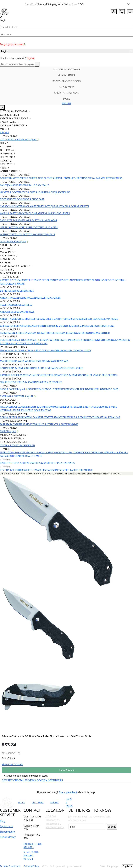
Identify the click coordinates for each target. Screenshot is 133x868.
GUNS (21, 803)
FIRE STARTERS (47, 417)
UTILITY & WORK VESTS (13, 227)
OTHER (106, 333)
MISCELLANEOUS (84, 470)
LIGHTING (45, 410)
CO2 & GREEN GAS (48, 319)
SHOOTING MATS (93, 333)
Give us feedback (68, 792)
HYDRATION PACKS (62, 389)
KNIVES (54, 803)
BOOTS (4, 199)
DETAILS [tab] (21, 780)
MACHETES (6, 361)
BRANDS (66, 103)
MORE (67, 99)
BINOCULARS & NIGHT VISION (45, 452)
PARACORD (13, 424)
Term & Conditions (10, 866)
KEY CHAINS (7, 470)
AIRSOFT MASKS (16, 284)
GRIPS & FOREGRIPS (11, 326)
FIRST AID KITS (27, 424)
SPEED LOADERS (94, 319)
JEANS (10, 185)
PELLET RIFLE (25, 305)
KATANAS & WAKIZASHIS (25, 361)
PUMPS (18, 410)
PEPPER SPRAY (53, 375)
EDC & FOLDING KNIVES (89, 340)
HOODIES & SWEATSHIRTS (96, 178)
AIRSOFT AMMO (9, 319)
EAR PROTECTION (51, 333)
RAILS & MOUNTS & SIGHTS (64, 326)
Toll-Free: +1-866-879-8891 (33, 846)
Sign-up (31, 58)
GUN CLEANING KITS (72, 333)
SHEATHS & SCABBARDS (28, 382)
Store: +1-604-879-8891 (31, 854)
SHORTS (18, 185)
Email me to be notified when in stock (26, 776)
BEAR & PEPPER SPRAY (12, 417)
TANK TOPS (16, 178)
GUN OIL (36, 333)
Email (28, 859)
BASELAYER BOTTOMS (31, 220)
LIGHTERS (19, 470)
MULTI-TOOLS (20, 343)
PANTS (4, 185)
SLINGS (84, 326)
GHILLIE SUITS (43, 424)
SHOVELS (15, 407)
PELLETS (34, 319)
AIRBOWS (5, 312)
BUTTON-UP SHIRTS (71, 178)
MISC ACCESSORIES (51, 382)
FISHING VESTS (49, 227)
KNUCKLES (77, 368)
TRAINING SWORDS (49, 361)
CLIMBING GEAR (31, 410)
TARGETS (5, 333)
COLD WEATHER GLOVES (40, 213)
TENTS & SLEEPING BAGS (65, 424)
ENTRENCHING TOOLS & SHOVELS (42, 350)
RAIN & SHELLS (51, 192)
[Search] (17, 64)
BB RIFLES (18, 291)
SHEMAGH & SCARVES (69, 206)
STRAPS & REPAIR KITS (79, 417)
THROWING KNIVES (113, 340)
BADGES (5, 463)
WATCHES (40, 470)
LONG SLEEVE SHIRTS (49, 178)
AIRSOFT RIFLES (28, 280)
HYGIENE (5, 407)
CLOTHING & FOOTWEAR (67, 69)
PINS (72, 463)
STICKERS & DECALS (20, 463)
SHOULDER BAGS (82, 389)
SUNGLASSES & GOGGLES (14, 452)
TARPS (3, 424)
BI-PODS (110, 326)
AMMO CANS (31, 417)
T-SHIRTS (5, 178)
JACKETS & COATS (10, 192)
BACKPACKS (45, 389)
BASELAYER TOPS (9, 220)
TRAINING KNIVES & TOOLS (76, 350)
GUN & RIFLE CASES (20, 333)
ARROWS (30, 312)
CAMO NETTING (70, 452)
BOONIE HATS (13, 206)
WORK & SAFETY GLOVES (14, 213)
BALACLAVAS (28, 206)
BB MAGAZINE (31, 298)
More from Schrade (12, 764)
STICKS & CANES (70, 375)
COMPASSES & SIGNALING (106, 417)
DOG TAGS (57, 463)
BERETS (85, 206)
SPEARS (64, 361)
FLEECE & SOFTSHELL (31, 192)
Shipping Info (7, 832)
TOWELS (9, 410)
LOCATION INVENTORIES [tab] (49, 780)
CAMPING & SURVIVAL (66, 93)
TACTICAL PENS (87, 375)
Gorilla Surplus (53, 866)
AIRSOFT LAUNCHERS (70, 280)
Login (66, 51)
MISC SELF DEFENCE (107, 375)
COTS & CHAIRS (39, 407)
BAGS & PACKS (66, 87)
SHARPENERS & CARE (12, 350)
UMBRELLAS (67, 470)
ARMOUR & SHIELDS (11, 375)
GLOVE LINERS (62, 213)
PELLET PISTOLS (9, 305)
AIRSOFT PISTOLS (10, 280)
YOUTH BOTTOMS (24, 234)
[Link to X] (121, 803)
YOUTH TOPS (7, 234)
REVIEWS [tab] (31, 780)
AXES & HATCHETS (37, 343)
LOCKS (118, 452)
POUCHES (33, 389)
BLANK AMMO (110, 319)
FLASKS (50, 470)
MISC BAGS (112, 389)
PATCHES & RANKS (41, 463)
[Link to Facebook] (99, 803)
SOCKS (19, 199)
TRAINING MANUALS (103, 452)
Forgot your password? (13, 44)
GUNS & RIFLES (66, 75)
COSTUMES (19, 445)
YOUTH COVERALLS (44, 234)
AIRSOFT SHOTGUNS (93, 280)
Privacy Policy (31, 866)
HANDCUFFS (64, 368)
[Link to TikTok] (114, 803)
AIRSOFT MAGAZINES (12, 298)
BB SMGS (29, 291)
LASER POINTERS (40, 326)
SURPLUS (30, 445)
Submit (112, 827)
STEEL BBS (23, 319)
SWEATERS (117, 178)
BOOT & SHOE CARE (34, 199)
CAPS (3, 206)
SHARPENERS (7, 382)
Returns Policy (8, 837)
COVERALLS (6, 445)
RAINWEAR (61, 417)
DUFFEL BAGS (99, 389)
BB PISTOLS (6, 291)
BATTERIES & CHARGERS (71, 319)
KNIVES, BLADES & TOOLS (66, 81)
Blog (2, 821)
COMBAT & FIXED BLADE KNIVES (58, 340)
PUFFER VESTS (33, 227)
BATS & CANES (17, 368)
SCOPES (26, 326)
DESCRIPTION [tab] (9, 780)
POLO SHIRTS (30, 178)
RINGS (57, 470)
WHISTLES (30, 470)
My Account (6, 826)
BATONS (5, 368)
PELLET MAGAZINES (50, 298)
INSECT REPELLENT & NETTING (78, 407)
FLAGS (66, 463)
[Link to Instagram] (106, 803)
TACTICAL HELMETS (31, 456)
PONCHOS (65, 192)
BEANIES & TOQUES (46, 206)
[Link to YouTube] (92, 803)
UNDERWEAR (50, 220)
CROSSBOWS (18, 312)
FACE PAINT (85, 452)
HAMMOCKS (54, 407)
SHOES (12, 199)
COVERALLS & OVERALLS (36, 185)
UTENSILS (25, 407)
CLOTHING (38, 803)
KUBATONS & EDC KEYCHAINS (41, 368)
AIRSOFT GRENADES (47, 280)
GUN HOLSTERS (96, 326)
